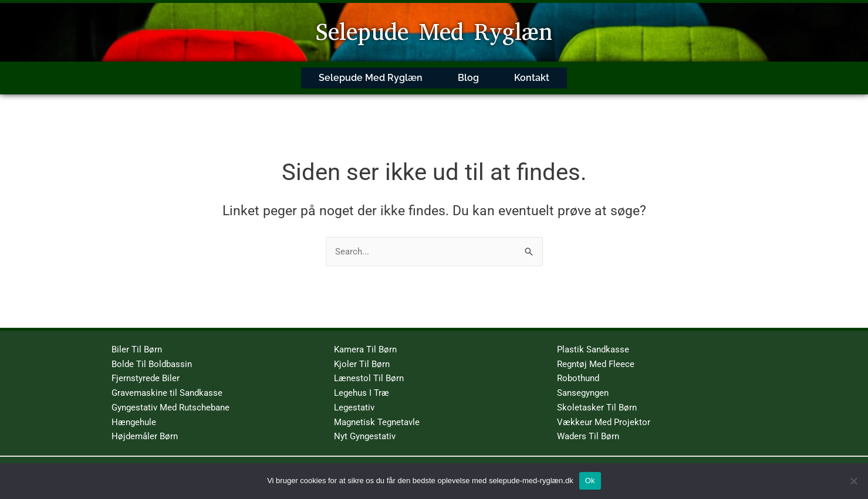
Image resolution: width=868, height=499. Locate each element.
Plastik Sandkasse (593, 338)
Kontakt (532, 72)
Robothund (578, 367)
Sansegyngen (583, 382)
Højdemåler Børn (145, 425)
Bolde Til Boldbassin (152, 352)
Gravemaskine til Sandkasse (167, 382)
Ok (590, 481)
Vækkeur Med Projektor (604, 410)
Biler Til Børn (137, 338)
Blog (468, 72)
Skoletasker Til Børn (597, 396)
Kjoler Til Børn (362, 352)
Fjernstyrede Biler (146, 367)
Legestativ (354, 396)
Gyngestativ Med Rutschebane (170, 396)
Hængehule (134, 410)
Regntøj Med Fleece (596, 352)
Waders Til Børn (588, 425)
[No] (853, 481)
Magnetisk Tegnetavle (377, 410)
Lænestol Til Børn (369, 367)
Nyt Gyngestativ (365, 425)
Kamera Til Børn (365, 338)
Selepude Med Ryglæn (434, 32)
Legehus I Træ (362, 382)
